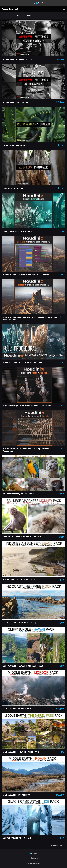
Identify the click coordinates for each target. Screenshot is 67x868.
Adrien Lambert (10, 9)
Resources (30, 15)
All (6, 15)
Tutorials (17, 15)
